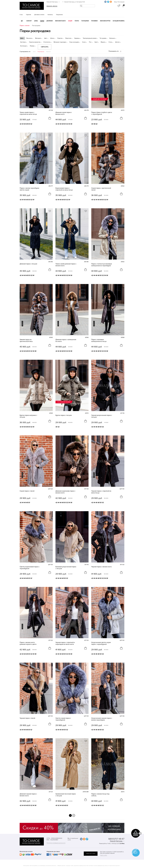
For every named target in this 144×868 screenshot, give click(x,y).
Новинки (48, 52)
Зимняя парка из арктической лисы (26, 341)
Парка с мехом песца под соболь (100, 795)
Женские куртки (105, 21)
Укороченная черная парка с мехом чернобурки (102, 719)
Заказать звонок (52, 6)
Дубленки (50, 21)
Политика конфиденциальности (56, 843)
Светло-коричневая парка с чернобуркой (30, 568)
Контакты (50, 15)
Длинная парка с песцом (28, 264)
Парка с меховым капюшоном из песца (99, 341)
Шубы (36, 21)
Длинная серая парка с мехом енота (64, 113)
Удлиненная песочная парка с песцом (66, 795)
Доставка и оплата (39, 15)
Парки (42, 21)
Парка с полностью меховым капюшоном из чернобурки (102, 265)
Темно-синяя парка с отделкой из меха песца (28, 113)
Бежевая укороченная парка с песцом (66, 568)
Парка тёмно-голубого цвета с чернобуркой (102, 113)
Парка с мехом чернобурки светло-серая (29, 189)
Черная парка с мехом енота (101, 567)
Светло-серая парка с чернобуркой (63, 719)
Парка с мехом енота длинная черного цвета (28, 643)
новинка (22, 96)
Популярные (41, 52)
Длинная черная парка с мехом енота (28, 795)
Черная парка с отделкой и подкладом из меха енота (65, 643)
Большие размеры (119, 21)
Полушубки (85, 21)
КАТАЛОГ (29, 21)
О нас (21, 15)
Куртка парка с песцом (64, 415)
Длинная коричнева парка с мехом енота (65, 492)
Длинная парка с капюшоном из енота (66, 341)
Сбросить (45, 47)
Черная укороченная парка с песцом (102, 416)
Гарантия (29, 15)
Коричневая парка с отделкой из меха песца (64, 189)
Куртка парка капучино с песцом (28, 416)
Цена (34, 52)
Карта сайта (104, 855)
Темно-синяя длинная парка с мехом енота (66, 265)
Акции (70, 21)
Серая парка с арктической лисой (101, 189)
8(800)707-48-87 (116, 839)
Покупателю (59, 15)
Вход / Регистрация (119, 2)
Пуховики (94, 21)
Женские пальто (60, 21)
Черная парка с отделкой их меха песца (101, 492)
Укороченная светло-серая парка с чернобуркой (101, 643)
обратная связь (91, 854)
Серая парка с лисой (27, 491)
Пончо (77, 21)
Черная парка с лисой (27, 718)
